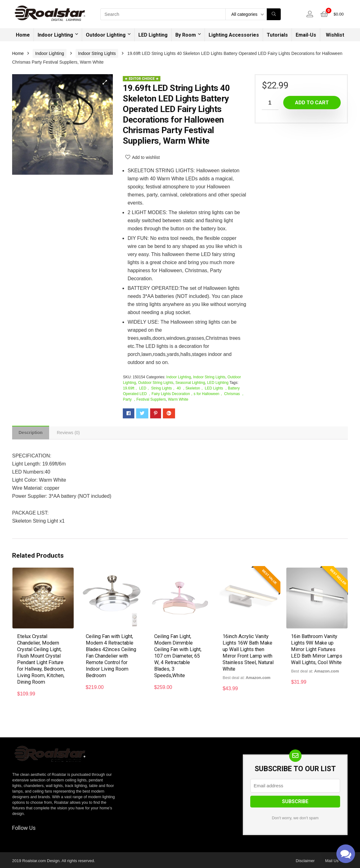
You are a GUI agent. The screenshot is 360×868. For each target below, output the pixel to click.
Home (23, 35)
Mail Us (332, 859)
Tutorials (277, 35)
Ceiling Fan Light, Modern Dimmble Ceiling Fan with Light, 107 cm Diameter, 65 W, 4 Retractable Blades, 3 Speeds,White (180, 656)
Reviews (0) (71, 434)
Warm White (178, 399)
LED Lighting (153, 35)
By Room (186, 35)
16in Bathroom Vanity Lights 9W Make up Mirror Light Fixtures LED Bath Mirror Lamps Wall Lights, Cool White (316, 653)
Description (32, 434)
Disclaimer (305, 859)
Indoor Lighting (55, 35)
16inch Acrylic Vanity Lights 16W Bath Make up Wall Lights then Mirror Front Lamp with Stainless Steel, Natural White (247, 653)
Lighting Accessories (234, 35)
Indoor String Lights (97, 53)
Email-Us (306, 35)
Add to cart (312, 102)
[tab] (32, 433)
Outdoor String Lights (156, 383)
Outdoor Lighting (106, 35)
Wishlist (335, 35)
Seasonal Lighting (190, 383)
